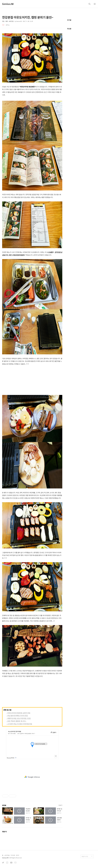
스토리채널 (7, 855)
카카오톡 (13, 855)
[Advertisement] (32, 381)
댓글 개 (4, 832)
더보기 (60, 805)
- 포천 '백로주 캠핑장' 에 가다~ (16, 721)
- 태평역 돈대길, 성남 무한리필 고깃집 (19, 718)
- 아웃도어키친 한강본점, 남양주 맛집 (18, 713)
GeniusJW (8, 4)
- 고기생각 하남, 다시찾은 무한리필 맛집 (19, 724)
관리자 (17, 855)
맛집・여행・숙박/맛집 (8, 21)
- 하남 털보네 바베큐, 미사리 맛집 (17, 716)
